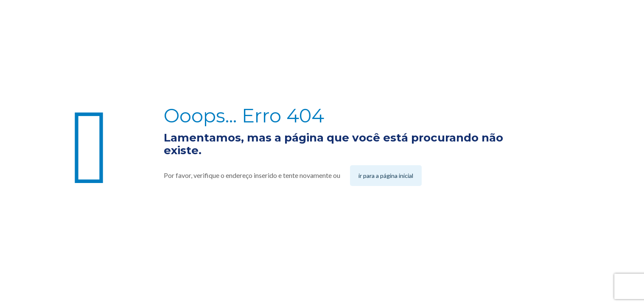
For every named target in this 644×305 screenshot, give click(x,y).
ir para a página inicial (386, 176)
